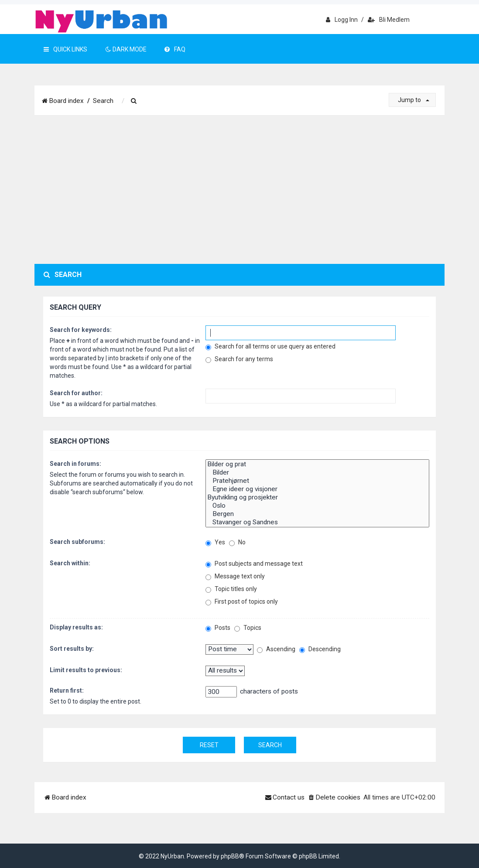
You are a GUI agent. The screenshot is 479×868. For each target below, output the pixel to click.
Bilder (317, 473)
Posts (218, 628)
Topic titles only (231, 589)
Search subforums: (77, 542)
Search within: (70, 563)
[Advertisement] (239, 190)
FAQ (175, 49)
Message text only (235, 576)
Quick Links (65, 49)
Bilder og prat (317, 464)
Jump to (414, 100)
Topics (248, 628)
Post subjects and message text (254, 564)
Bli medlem (389, 20)
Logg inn (342, 20)
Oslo (317, 506)
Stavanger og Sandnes (317, 522)
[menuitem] (134, 101)
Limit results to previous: (86, 670)
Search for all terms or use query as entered (270, 347)
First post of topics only (242, 602)
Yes (215, 542)
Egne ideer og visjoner (317, 489)
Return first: (67, 690)
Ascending (276, 649)
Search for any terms (239, 359)
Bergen (317, 514)
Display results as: (76, 627)
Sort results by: (72, 649)
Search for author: (76, 393)
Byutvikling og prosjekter (317, 497)
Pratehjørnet (317, 481)
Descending (320, 649)
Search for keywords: (81, 330)
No (237, 542)
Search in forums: (75, 464)
